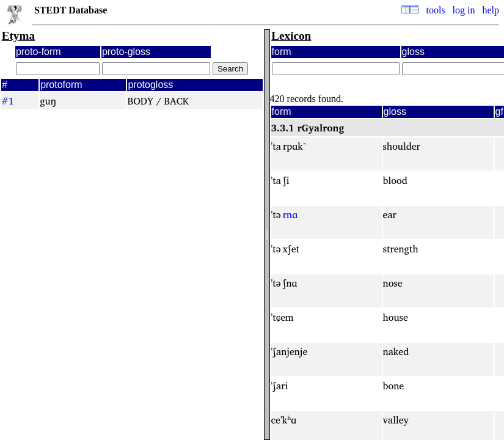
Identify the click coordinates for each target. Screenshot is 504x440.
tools (435, 10)
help (491, 10)
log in (464, 10)
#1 (8, 101)
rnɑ (290, 215)
